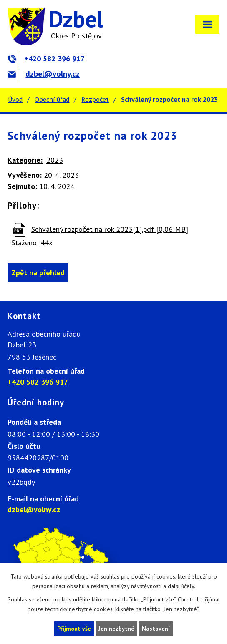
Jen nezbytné (116, 629)
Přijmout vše (74, 629)
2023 (55, 160)
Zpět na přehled (38, 273)
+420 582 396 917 (46, 59)
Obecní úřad (52, 99)
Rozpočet (95, 99)
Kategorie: (25, 160)
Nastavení (156, 629)
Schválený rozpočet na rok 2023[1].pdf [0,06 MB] (110, 229)
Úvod (15, 99)
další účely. (182, 586)
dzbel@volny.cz (44, 74)
